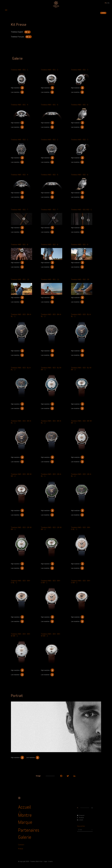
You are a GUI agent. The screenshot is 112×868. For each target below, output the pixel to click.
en (108, 3)
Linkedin (80, 820)
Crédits (51, 861)
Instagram (81, 815)
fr (106, 3)
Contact (21, 844)
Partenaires (29, 830)
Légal (45, 861)
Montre (25, 815)
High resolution (17, 88)
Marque (25, 822)
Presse (21, 849)
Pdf (27, 32)
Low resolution (17, 92)
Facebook (81, 817)
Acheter (103, 13)
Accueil (25, 807)
